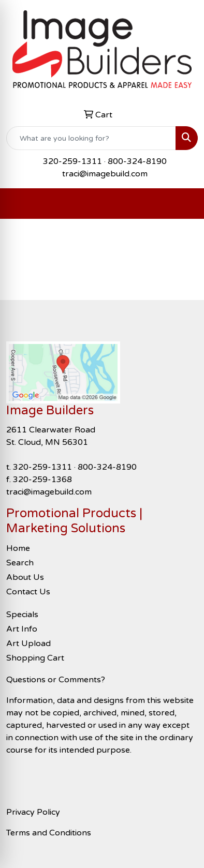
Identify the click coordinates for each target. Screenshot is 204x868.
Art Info (22, 629)
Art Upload (28, 643)
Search (20, 563)
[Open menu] (183, 204)
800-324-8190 (137, 161)
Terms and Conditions (49, 833)
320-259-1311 (72, 161)
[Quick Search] (91, 138)
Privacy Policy (33, 812)
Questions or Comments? (56, 680)
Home (18, 548)
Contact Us (28, 592)
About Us (25, 577)
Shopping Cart (35, 658)
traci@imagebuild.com (105, 174)
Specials (22, 615)
